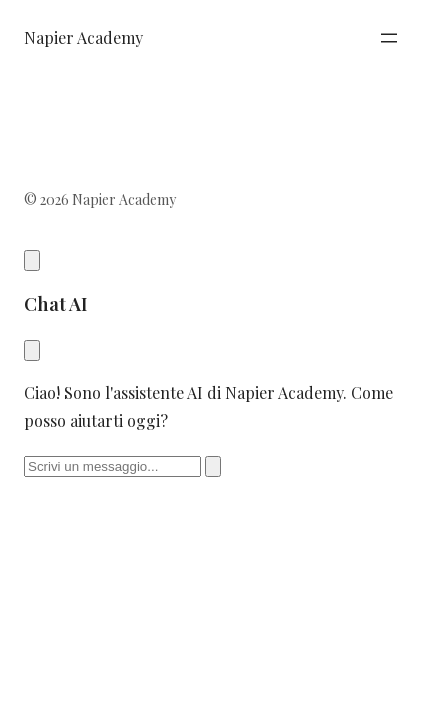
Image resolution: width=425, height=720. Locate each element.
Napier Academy (83, 37)
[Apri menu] (389, 38)
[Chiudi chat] (32, 350)
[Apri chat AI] (32, 260)
